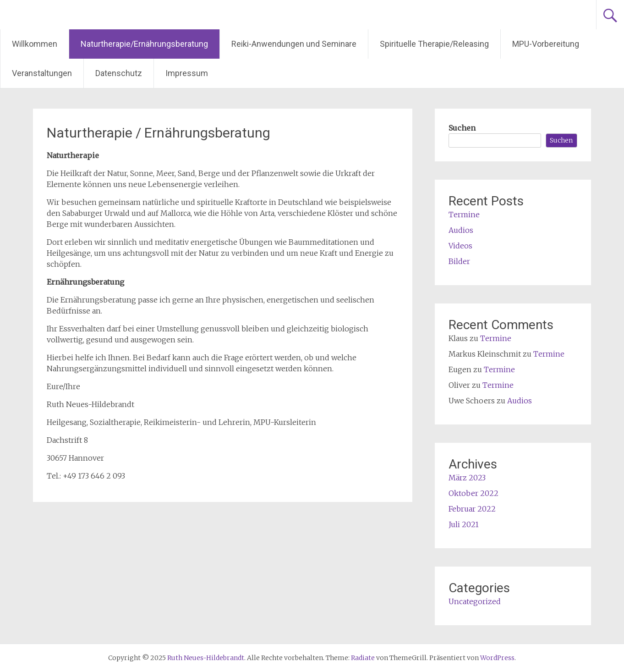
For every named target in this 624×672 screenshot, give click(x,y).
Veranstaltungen (42, 73)
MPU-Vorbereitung (546, 44)
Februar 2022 (472, 509)
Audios (461, 230)
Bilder (459, 261)
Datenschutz (119, 73)
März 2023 (467, 478)
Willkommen (35, 44)
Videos (460, 246)
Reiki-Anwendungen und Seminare (294, 44)
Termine (464, 215)
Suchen (462, 128)
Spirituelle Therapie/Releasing (434, 44)
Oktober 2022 (473, 493)
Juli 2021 (464, 524)
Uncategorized (475, 601)
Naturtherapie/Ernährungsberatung (144, 44)
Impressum (187, 73)
